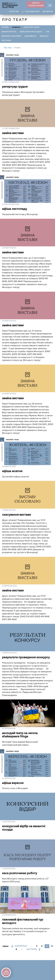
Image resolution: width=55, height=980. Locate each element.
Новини (16, 27)
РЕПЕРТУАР (14, 12)
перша (5, 946)
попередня (21, 946)
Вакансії (44, 36)
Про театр (8, 48)
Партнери (6, 41)
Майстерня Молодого (31, 32)
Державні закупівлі (11, 36)
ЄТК (48, 32)
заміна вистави (13, 133)
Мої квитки (48, 12)
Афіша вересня (13, 783)
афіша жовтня (12, 471)
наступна (32, 949)
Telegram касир (32, 12)
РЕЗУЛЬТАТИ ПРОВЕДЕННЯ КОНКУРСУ (26, 657)
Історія (5, 27)
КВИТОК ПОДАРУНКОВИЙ (36, 4)
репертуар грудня (15, 87)
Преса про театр (32, 27)
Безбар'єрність (9, 32)
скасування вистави (16, 515)
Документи (31, 36)
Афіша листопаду (15, 209)
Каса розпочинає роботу (20, 873)
